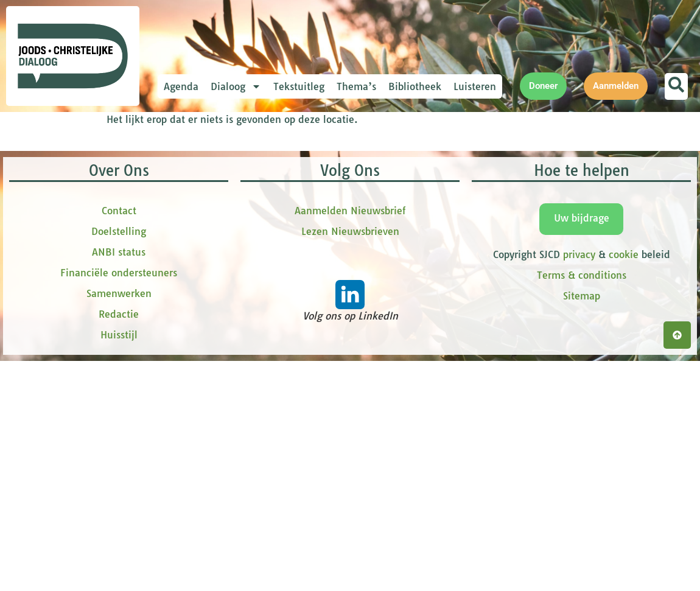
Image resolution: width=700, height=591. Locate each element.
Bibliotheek (415, 86)
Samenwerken (119, 544)
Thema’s (356, 86)
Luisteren (475, 86)
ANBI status (119, 502)
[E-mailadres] (271, 191)
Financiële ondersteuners (119, 523)
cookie (624, 505)
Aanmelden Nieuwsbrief (350, 461)
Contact (119, 461)
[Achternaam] (271, 312)
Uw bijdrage (582, 468)
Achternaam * (219, 293)
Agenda (181, 86)
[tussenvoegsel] (271, 271)
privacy (579, 505)
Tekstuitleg (299, 86)
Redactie (119, 564)
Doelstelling (119, 481)
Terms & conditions (582, 525)
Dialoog (236, 86)
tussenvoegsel (222, 252)
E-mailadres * (219, 172)
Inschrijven (271, 343)
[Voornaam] (271, 231)
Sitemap (582, 546)
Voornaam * (215, 212)
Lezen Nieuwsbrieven (350, 481)
